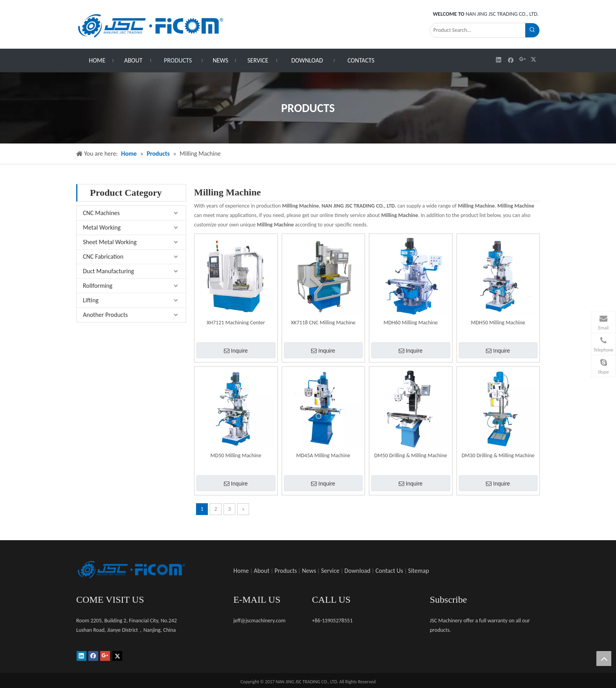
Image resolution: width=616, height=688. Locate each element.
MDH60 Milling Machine (411, 323)
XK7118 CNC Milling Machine (323, 323)
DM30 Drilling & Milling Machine (498, 455)
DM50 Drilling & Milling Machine (411, 455)
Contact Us (389, 571)
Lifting (91, 300)
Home (241, 571)
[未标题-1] (131, 570)
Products (286, 571)
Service (330, 571)
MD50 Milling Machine (236, 455)
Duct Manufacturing (108, 271)
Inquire (236, 351)
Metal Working (102, 227)
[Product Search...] (478, 30)
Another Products (105, 315)
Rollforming (98, 286)
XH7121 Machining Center (236, 323)
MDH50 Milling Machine (498, 323)
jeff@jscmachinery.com (259, 621)
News (309, 571)
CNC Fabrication (103, 257)
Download (357, 571)
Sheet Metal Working (110, 242)
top (604, 659)
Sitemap (419, 571)
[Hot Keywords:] (532, 30)
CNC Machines (101, 213)
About (262, 571)
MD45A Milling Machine (323, 455)
